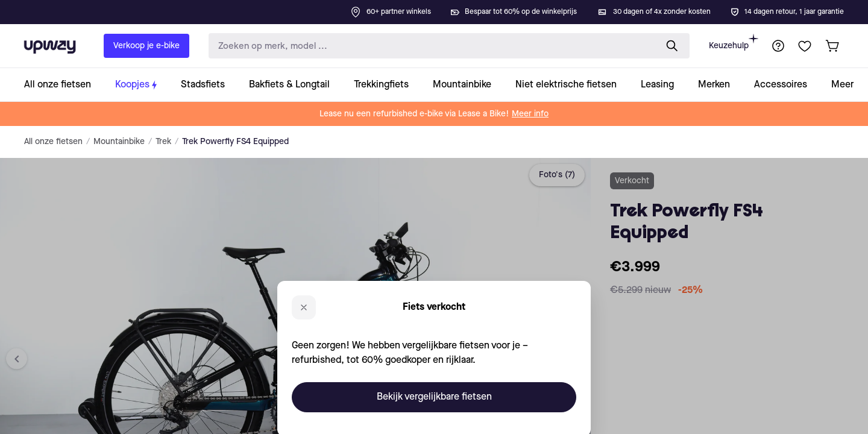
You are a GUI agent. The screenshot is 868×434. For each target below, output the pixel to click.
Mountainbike (119, 142)
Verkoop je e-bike (146, 46)
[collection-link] (64, 85)
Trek (163, 142)
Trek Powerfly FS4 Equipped (235, 142)
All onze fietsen (53, 142)
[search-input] (430, 46)
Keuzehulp (734, 42)
